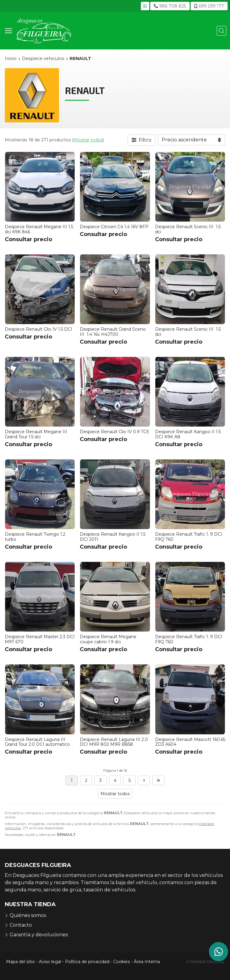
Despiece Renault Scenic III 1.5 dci (188, 229)
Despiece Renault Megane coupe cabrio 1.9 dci (108, 639)
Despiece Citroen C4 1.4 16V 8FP (114, 227)
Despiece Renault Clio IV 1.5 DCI (39, 329)
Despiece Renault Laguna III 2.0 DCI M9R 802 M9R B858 (114, 742)
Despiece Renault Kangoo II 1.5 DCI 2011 (113, 537)
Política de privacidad (87, 962)
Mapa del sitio (20, 962)
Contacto (21, 925)
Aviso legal (50, 962)
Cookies (121, 962)
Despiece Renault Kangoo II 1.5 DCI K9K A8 (188, 434)
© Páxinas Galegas (205, 962)
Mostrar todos (88, 140)
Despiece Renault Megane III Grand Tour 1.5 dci (37, 434)
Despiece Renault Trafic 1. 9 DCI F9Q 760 (189, 537)
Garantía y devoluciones (39, 935)
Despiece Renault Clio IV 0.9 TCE (115, 432)
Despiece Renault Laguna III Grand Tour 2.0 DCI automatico (37, 742)
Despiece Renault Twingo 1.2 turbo (35, 537)
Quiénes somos (28, 915)
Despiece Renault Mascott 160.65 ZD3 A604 (190, 742)
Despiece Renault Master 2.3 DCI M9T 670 (40, 639)
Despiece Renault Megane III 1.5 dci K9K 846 (39, 229)
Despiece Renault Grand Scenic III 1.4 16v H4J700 (113, 332)
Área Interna (147, 962)
